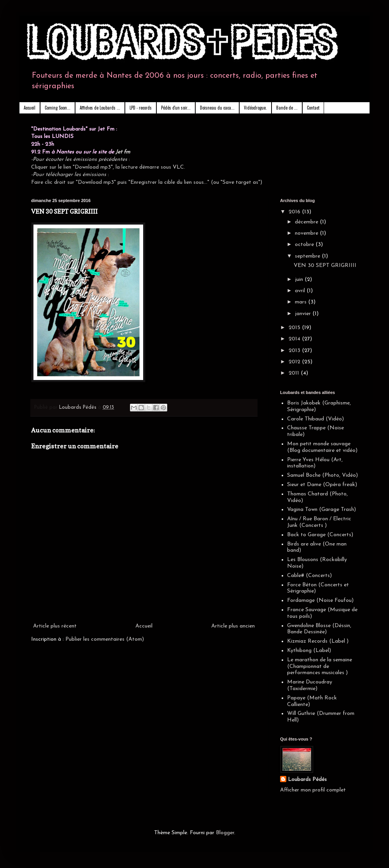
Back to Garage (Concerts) (320, 535)
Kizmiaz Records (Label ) (318, 641)
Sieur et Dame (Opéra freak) (322, 485)
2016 (295, 212)
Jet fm (123, 152)
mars (301, 302)
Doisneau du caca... (217, 108)
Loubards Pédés (307, 780)
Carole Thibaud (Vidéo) (315, 419)
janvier (304, 314)
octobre (305, 245)
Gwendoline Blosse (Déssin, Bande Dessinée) (319, 629)
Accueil (30, 108)
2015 (295, 328)
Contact (313, 108)
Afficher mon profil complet (313, 790)
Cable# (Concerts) (309, 576)
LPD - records (141, 108)
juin (300, 280)
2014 (295, 339)
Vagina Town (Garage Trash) (322, 510)
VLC (178, 167)
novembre (307, 233)
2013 (295, 351)
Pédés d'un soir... (176, 108)
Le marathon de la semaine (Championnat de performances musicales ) (320, 667)
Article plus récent (55, 626)
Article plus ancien (233, 626)
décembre (307, 222)
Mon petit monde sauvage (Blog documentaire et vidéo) (322, 447)
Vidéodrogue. (255, 108)
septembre (308, 256)
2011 (295, 373)
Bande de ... (287, 108)
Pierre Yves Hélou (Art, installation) (315, 463)
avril (301, 291)
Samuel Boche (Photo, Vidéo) (322, 475)
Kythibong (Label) (309, 651)
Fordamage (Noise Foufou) (320, 600)
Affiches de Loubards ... (100, 108)
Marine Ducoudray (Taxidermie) (310, 685)
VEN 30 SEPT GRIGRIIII (325, 266)
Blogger (225, 833)
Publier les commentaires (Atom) (105, 639)
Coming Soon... (58, 108)
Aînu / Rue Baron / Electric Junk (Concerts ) (319, 522)
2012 (295, 362)
